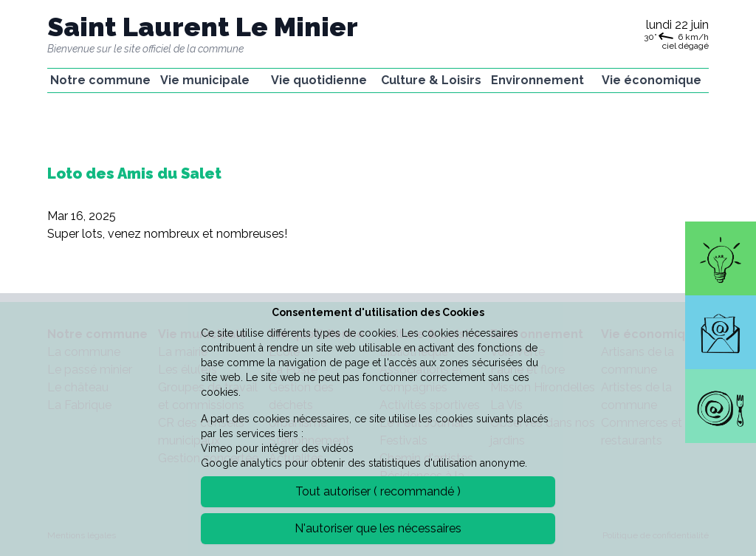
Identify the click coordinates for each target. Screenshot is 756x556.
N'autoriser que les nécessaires (378, 528)
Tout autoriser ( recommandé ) (378, 491)
